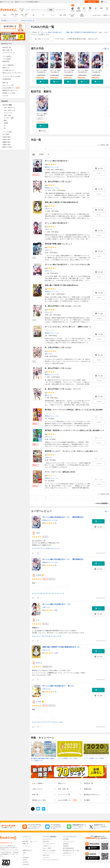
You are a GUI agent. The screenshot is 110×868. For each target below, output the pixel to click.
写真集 (6, 123)
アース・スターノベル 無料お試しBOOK (60, 472)
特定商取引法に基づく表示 (71, 851)
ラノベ (53, 15)
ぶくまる (5, 95)
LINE (24, 853)
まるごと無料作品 (8, 65)
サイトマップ (67, 855)
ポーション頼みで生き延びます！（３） (57, 604)
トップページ (27, 839)
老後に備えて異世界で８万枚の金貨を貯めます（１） (62, 647)
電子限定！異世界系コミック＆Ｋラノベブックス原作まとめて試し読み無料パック (74, 430)
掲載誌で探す (7, 142)
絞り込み (22, 10)
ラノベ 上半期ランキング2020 (94, 758)
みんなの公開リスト (11, 88)
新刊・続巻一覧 (7, 50)
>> (105, 148)
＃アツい (49, 722)
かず (38, 620)
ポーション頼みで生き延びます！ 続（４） (58, 686)
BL (34, 15)
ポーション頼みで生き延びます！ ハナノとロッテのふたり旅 (67, 264)
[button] (42, 82)
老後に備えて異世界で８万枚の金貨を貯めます (82, 32)
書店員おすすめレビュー (10, 90)
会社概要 (66, 839)
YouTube (25, 862)
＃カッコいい (37, 636)
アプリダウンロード (49, 844)
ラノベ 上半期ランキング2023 (67, 758)
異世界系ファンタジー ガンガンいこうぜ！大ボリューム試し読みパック (71, 451)
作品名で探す (7, 137)
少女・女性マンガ (24, 15)
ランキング (26, 846)
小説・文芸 (63, 15)
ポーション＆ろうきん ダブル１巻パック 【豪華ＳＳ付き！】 (68, 327)
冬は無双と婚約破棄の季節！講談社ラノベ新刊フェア (43, 760)
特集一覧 (5, 83)
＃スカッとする (37, 593)
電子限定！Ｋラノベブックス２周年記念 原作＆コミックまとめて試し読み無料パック (76, 410)
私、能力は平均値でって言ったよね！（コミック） (63, 306)
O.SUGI (39, 575)
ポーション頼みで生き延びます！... (55, 72)
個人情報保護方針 (69, 848)
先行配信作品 (7, 79)
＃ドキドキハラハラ (39, 548)
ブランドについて (69, 841)
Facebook (26, 864)
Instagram (26, 858)
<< (35, 148)
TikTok (25, 860)
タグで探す (6, 134)
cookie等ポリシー (68, 853)
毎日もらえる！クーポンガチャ (12, 73)
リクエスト (46, 858)
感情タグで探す (7, 147)
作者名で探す (7, 139)
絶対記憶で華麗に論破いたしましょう (58, 244)
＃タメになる (46, 636)
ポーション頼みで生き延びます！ (52, 32)
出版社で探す (7, 145)
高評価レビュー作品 (9, 93)
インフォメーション (49, 853)
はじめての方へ (97, 15)
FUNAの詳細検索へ (102, 503)
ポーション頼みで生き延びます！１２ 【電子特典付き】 (63, 517)
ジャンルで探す (7, 132)
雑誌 (5, 120)
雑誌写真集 (82, 15)
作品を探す (46, 841)
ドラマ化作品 (7, 59)
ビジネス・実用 (9, 118)
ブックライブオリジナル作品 (11, 76)
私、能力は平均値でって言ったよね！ (58, 182)
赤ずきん (39, 663)
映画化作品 (6, 61)
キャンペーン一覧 (8, 85)
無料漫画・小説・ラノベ (30, 841)
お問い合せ (46, 855)
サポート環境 (47, 848)
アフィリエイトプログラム (51, 860)
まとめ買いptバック (9, 70)
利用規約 (66, 846)
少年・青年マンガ (14, 15)
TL (43, 15)
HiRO (38, 533)
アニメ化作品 (7, 56)
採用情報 (66, 844)
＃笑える (49, 548)
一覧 (106, 49)
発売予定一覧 (7, 48)
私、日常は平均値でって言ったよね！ (58, 347)
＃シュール (56, 548)
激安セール (6, 68)
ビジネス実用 (72, 15)
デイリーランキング (9, 53)
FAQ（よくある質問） (49, 851)
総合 (5, 15)
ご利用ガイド (106, 15)
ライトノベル (8, 113)
